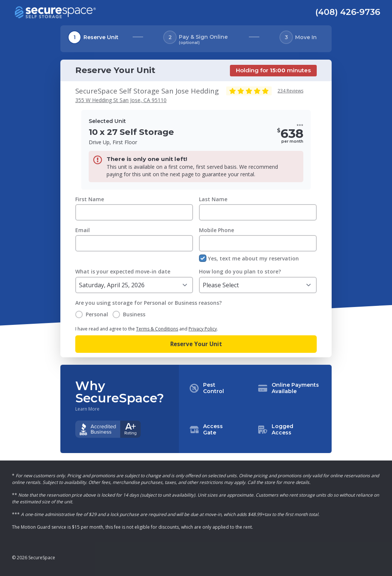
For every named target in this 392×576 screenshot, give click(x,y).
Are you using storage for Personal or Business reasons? (148, 303)
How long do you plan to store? (240, 271)
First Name (90, 199)
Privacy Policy (203, 329)
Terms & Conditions (157, 329)
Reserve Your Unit (196, 344)
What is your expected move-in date (123, 271)
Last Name (213, 199)
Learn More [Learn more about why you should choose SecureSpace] (87, 409)
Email (83, 230)
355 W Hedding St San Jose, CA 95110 (121, 100)
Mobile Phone (216, 230)
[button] (255, 409)
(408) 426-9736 (348, 12)
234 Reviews (290, 91)
